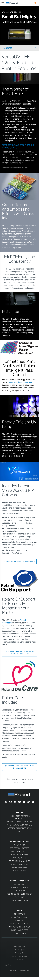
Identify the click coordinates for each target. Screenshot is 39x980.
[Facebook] (11, 802)
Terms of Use (20, 953)
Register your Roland (20, 924)
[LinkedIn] (33, 802)
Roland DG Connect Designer (19, 894)
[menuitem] (35, 3)
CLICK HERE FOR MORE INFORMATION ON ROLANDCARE (19, 767)
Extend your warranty (20, 917)
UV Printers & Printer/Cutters (19, 822)
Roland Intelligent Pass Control (21, 382)
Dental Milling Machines (20, 861)
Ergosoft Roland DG (19, 900)
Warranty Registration (20, 956)
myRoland (19, 920)
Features (8, 48)
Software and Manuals (19, 927)
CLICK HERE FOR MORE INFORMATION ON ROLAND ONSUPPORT (19, 653)
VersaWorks (20, 884)
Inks (20, 831)
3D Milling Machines (19, 855)
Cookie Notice (20, 950)
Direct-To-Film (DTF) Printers (20, 828)
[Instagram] (15, 802)
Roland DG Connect (20, 888)
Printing (20, 813)
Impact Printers (19, 871)
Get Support (20, 914)
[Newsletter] (6, 802)
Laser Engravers (20, 868)
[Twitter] (24, 802)
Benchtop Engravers (19, 864)
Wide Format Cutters (19, 851)
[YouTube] (28, 802)
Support (19, 911)
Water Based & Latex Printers (19, 825)
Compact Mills (20, 858)
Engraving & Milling (19, 842)
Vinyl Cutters (19, 845)
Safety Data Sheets (20, 930)
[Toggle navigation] (3, 3)
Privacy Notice (19, 947)
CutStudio (19, 897)
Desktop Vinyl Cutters (19, 848)
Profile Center (19, 933)
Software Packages (20, 881)
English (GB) (6, 965)
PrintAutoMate (19, 891)
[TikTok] (19, 802)
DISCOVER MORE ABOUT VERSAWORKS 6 (19, 561)
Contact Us (20, 960)
